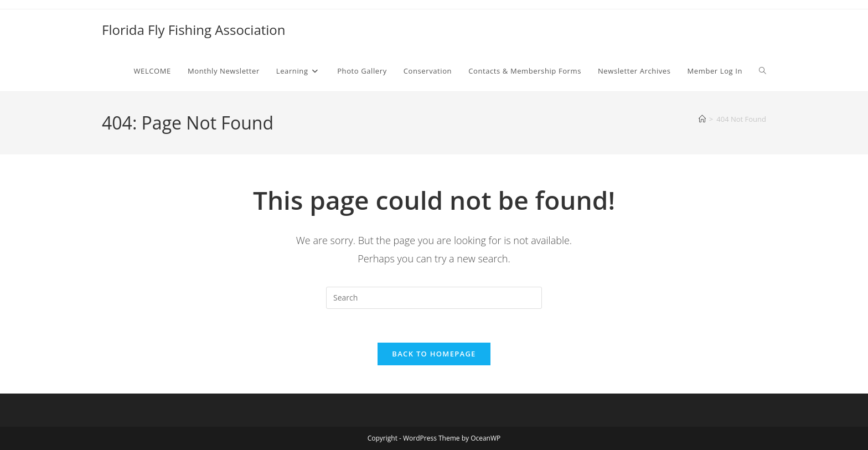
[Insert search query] (434, 298)
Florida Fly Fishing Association (194, 30)
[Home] (702, 119)
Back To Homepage (434, 354)
